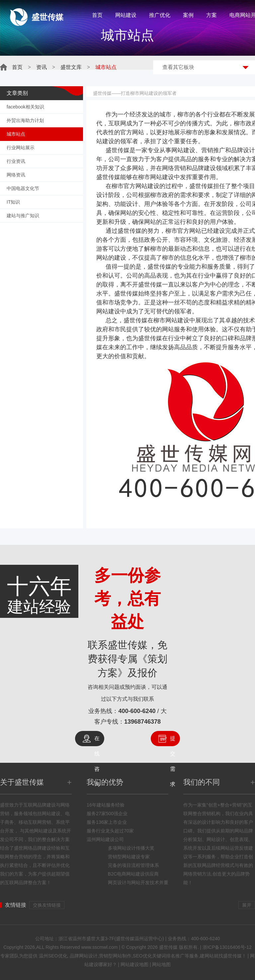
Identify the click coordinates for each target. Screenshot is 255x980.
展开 (247, 905)
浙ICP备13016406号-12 (227, 947)
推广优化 (160, 15)
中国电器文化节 (23, 188)
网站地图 (161, 964)
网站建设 (126, 15)
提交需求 (173, 741)
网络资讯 (16, 175)
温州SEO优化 (53, 956)
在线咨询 (97, 741)
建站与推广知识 (23, 216)
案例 (188, 15)
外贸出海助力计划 (25, 120)
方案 (212, 15)
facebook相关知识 (25, 107)
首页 (97, 15)
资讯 (42, 67)
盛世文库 (71, 67)
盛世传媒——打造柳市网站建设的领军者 (135, 93)
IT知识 (13, 202)
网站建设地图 (134, 964)
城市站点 (16, 134)
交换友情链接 (47, 905)
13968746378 (142, 722)
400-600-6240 (137, 711)
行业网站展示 (21, 148)
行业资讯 (16, 161)
